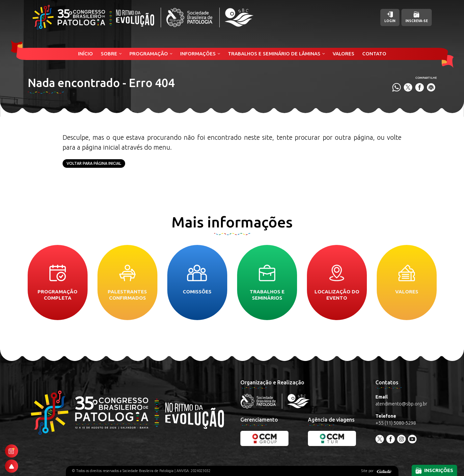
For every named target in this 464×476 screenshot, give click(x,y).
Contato (374, 54)
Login (390, 17)
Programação (149, 54)
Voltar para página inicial (94, 163)
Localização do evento (337, 283)
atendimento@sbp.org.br (401, 404)
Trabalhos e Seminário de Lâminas (274, 54)
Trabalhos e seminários (267, 283)
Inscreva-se (417, 17)
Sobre (109, 54)
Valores (343, 54)
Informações (198, 54)
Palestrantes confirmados (127, 283)
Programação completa (57, 283)
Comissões (197, 280)
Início (85, 54)
